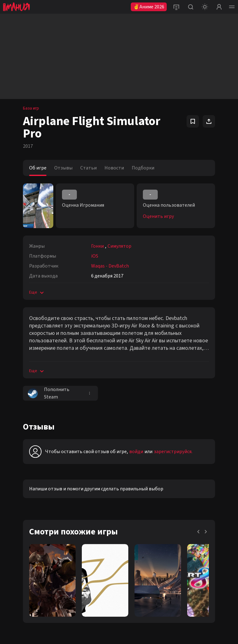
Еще (37, 292)
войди (136, 452)
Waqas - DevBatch (110, 266)
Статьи (88, 168)
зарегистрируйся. (173, 452)
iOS (95, 256)
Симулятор (119, 246)
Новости (114, 168)
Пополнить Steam (49, 393)
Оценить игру (158, 216)
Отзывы (63, 168)
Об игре (38, 168)
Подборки (143, 168)
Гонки (97, 246)
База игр (31, 108)
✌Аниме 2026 (149, 7)
